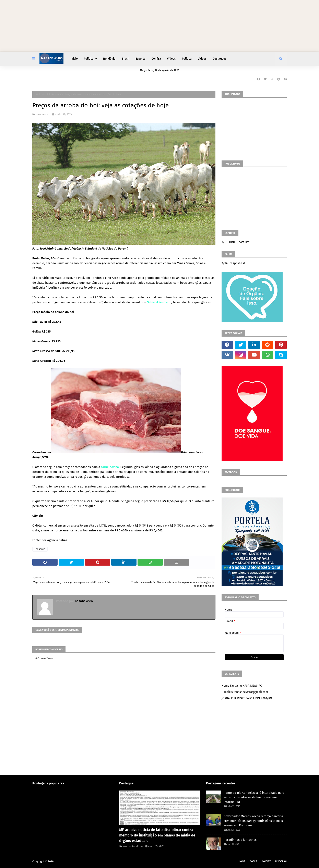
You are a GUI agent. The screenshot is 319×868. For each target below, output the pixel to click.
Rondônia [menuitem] (109, 59)
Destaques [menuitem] (220, 59)
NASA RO (59, 861)
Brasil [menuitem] (126, 59)
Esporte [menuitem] (140, 59)
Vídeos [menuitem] (171, 59)
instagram (281, 861)
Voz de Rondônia (133, 846)
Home (242, 861)
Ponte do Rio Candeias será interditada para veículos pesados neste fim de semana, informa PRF (254, 797)
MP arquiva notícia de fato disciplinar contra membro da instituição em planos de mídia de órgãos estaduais (157, 835)
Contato (267, 861)
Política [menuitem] (89, 59)
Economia (57, 95)
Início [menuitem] (74, 59)
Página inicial (43, 95)
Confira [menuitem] (156, 59)
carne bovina (110, 467)
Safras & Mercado (159, 302)
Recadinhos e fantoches (240, 840)
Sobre (253, 861)
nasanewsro (43, 114)
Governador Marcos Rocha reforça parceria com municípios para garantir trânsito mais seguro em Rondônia (253, 821)
